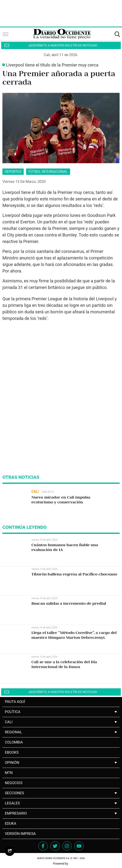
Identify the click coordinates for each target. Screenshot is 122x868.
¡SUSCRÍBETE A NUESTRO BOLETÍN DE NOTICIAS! (63, 45)
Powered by (61, 864)
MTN (9, 773)
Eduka (11, 824)
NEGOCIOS (14, 783)
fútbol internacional (48, 172)
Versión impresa (20, 834)
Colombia (14, 742)
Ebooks (12, 752)
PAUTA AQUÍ (15, 702)
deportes (13, 172)
